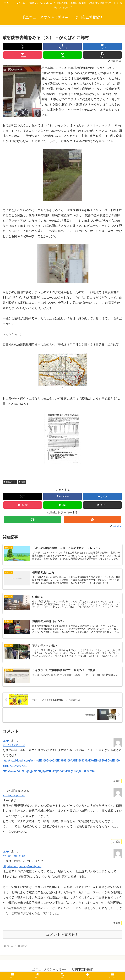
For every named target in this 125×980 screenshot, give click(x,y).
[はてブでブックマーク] (102, 46)
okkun (6, 742)
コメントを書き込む (62, 936)
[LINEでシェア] (62, 55)
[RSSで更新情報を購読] (92, 519)
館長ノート (10, 482)
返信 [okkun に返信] (116, 782)
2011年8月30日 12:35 (14, 746)
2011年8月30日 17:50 (14, 797)
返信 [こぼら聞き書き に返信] (116, 843)
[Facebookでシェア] (62, 46)
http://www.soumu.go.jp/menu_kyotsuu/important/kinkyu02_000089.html (49, 772)
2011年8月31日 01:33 (14, 857)
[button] (102, 55)
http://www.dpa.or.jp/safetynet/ (22, 867)
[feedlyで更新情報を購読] (33, 519)
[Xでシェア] (23, 46)
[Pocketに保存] (23, 55)
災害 (22, 482)
